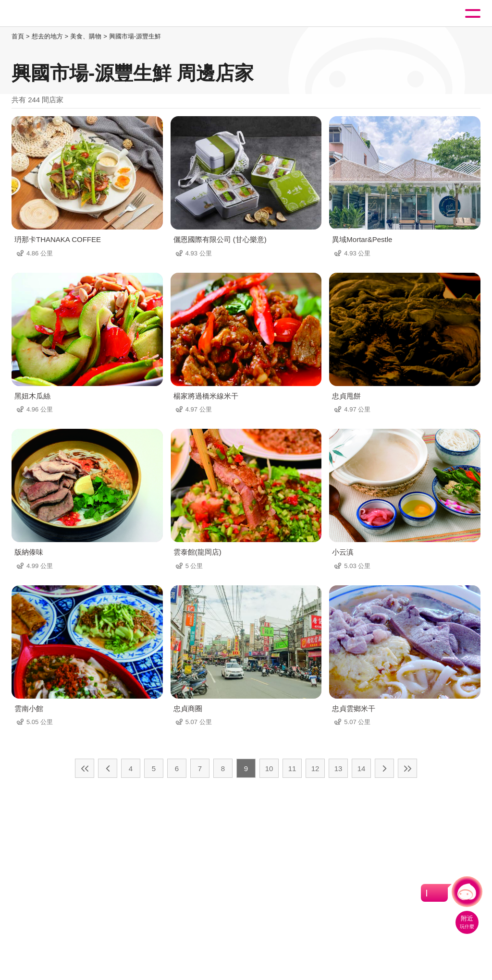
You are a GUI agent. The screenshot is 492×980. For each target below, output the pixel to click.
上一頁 (108, 768)
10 (269, 768)
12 (315, 768)
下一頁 (384, 768)
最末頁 (407, 768)
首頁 (18, 36)
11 (292, 768)
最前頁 (85, 768)
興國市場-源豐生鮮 (135, 36)
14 (362, 768)
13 (338, 768)
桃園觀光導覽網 (47, 14)
